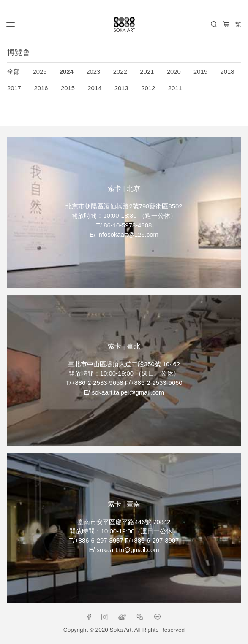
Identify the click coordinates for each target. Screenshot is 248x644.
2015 (68, 88)
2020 (174, 72)
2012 (148, 88)
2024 (67, 72)
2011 (175, 88)
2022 (120, 72)
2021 (147, 72)
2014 (94, 88)
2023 (93, 72)
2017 (14, 88)
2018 (228, 72)
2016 (41, 88)
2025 (40, 72)
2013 (121, 88)
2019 (200, 72)
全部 (14, 72)
